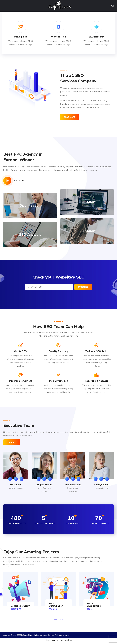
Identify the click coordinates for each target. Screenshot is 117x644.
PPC (51, 609)
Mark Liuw (16, 485)
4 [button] (63, 620)
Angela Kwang (44, 485)
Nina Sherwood (73, 485)
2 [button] (59, 620)
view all (12, 442)
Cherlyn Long (101, 485)
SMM (94, 609)
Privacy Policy (50, 640)
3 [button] (61, 620)
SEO (55, 609)
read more (70, 117)
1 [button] (56, 620)
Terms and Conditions (64, 640)
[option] (16, 473)
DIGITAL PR (16, 609)
